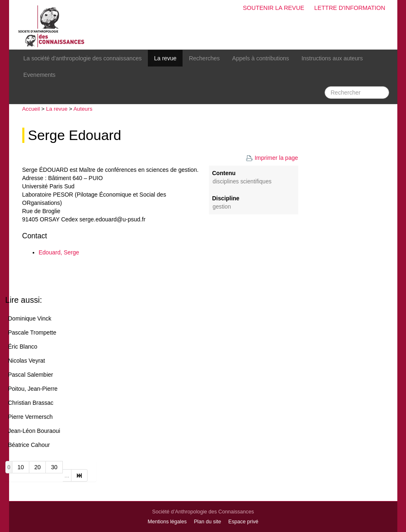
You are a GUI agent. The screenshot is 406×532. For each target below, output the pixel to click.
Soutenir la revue (274, 8)
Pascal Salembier (31, 375)
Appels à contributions (261, 58)
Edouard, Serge (59, 252)
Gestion (222, 207)
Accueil (31, 109)
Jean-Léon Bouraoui (34, 431)
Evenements (40, 75)
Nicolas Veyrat (27, 361)
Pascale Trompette (32, 332)
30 (54, 467)
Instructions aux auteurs (332, 58)
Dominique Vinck (30, 318)
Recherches (204, 58)
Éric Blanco (23, 347)
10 (21, 467)
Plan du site (207, 522)
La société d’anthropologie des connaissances (83, 58)
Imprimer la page (272, 158)
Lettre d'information (350, 8)
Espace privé (243, 522)
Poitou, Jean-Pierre (33, 389)
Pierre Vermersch (31, 417)
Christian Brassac (31, 403)
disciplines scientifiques (242, 182)
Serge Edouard (75, 135)
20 (38, 467)
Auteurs (83, 109)
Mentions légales (167, 522)
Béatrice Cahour (29, 445)
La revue (165, 58)
